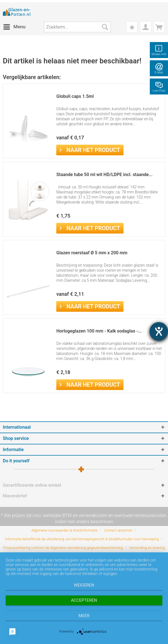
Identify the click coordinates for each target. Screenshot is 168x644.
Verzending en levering (147, 548)
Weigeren (84, 585)
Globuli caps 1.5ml (75, 96)
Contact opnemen (118, 530)
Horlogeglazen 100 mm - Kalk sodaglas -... (99, 331)
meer (84, 616)
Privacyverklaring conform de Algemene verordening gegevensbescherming (63, 548)
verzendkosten (93, 515)
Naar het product (90, 149)
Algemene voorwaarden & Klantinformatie (65, 530)
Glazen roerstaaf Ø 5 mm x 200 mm (92, 253)
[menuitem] (14, 27)
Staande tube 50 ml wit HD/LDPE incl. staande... (104, 175)
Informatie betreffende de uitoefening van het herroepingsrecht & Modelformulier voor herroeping (82, 539)
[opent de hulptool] (159, 331)
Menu (14, 26)
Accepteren (84, 600)
